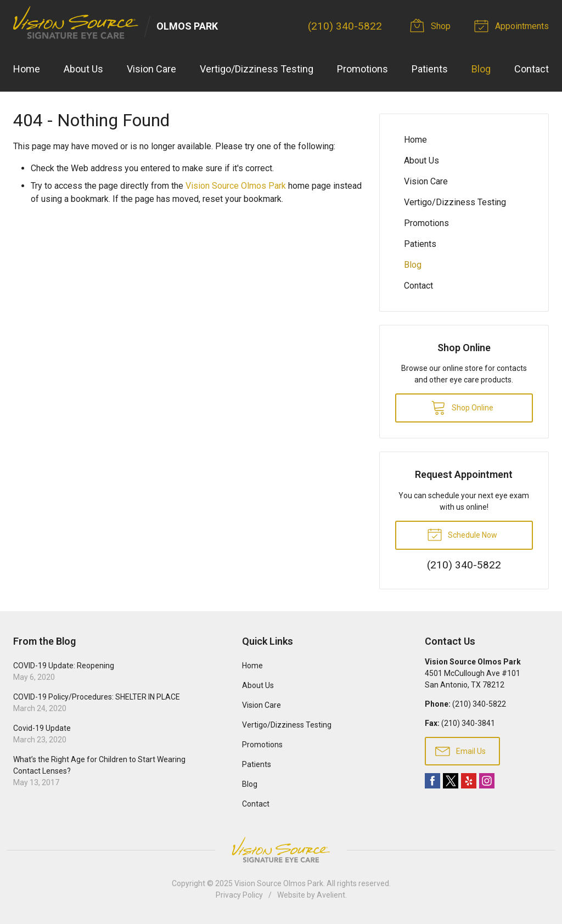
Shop (432, 25)
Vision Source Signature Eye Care (281, 850)
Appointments (513, 25)
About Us (83, 69)
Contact (532, 69)
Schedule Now (462, 534)
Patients (430, 69)
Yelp (469, 781)
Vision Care (151, 69)
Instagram (487, 781)
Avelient (331, 895)
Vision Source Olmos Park (236, 186)
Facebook (432, 781)
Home (27, 69)
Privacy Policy (239, 895)
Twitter (451, 781)
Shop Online (462, 407)
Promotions (363, 69)
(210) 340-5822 (345, 26)
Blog (481, 69)
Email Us (460, 751)
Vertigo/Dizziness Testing (257, 69)
